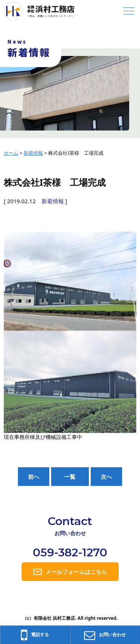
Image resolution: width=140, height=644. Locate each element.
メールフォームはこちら (76, 572)
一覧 (70, 477)
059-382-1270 (70, 552)
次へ (106, 477)
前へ (34, 477)
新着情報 (53, 201)
